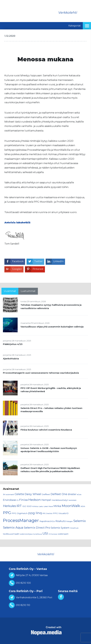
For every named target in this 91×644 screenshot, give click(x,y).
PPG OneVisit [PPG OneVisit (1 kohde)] (47, 514)
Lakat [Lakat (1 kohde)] (46, 506)
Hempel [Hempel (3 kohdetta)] (46, 500)
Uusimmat (10, 291)
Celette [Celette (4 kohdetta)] (19, 494)
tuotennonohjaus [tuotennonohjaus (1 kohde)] (26, 534)
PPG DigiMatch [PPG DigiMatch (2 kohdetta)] (20, 513)
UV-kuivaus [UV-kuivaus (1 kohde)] (53, 534)
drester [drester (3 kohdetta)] (72, 494)
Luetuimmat (28, 291)
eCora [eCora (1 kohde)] (79, 495)
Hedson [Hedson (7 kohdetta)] (35, 500)
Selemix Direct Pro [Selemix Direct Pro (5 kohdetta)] (37, 528)
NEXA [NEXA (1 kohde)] (83, 506)
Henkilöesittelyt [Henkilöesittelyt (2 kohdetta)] (60, 500)
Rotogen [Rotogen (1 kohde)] (70, 521)
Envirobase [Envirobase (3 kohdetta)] (9, 500)
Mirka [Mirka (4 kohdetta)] (57, 506)
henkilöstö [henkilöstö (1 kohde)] (72, 500)
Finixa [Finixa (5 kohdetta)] (23, 500)
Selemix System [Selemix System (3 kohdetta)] (60, 528)
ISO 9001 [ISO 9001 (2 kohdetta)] (27, 506)
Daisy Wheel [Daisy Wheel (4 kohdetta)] (33, 494)
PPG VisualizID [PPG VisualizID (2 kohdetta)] (61, 513)
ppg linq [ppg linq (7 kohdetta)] (35, 513)
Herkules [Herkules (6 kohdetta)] (9, 506)
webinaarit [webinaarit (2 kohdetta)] (63, 534)
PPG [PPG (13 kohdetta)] (7, 513)
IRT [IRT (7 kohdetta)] (19, 506)
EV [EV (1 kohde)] (18, 500)
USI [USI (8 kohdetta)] (45, 533)
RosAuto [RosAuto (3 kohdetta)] (61, 521)
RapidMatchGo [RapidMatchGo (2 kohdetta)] (47, 521)
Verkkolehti (68, 12)
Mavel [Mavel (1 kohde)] (51, 506)
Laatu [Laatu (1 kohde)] (41, 506)
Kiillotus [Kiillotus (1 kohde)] (35, 506)
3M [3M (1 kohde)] (4, 495)
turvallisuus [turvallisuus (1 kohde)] (38, 534)
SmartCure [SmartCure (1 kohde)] (74, 528)
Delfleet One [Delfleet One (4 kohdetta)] (59, 494)
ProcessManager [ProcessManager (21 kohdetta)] (21, 520)
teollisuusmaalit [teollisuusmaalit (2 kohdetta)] (11, 534)
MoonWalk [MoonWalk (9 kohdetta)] (71, 506)
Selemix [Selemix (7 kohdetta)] (80, 521)
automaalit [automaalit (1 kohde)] (10, 495)
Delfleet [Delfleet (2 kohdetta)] (46, 494)
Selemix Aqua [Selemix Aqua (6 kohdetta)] (13, 527)
